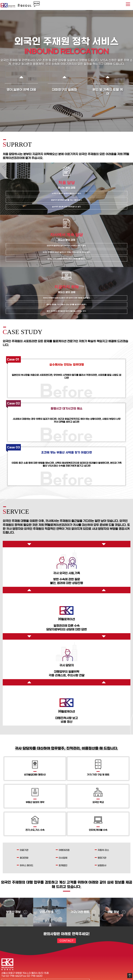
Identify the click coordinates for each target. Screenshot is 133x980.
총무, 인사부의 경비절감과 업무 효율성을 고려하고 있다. (66, 311)
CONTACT (67, 941)
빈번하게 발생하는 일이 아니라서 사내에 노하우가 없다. (66, 246)
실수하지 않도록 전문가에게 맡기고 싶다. (66, 207)
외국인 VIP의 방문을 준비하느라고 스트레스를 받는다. (66, 259)
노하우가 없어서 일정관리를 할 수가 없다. (67, 194)
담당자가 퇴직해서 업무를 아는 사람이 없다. (66, 200)
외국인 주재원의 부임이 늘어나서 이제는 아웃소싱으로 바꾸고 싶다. (66, 252)
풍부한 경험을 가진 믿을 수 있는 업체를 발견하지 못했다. (66, 305)
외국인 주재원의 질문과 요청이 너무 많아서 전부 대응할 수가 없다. (67, 298)
